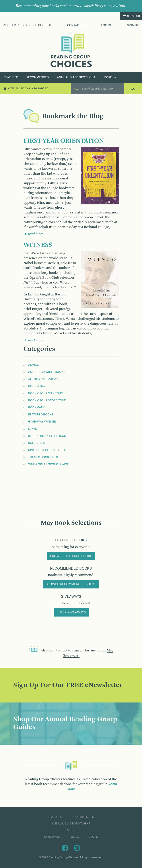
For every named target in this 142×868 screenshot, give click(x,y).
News (33, 429)
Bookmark (36, 407)
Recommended (38, 77)
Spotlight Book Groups (47, 450)
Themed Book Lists (43, 457)
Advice (33, 365)
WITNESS (38, 245)
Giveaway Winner (42, 422)
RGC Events (37, 443)
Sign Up (133, 25)
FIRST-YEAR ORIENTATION (64, 141)
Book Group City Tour (45, 393)
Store (93, 837)
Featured (11, 77)
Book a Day (37, 386)
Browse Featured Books (71, 556)
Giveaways (53, 837)
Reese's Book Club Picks (47, 436)
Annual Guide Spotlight (76, 77)
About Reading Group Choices (27, 25)
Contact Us (76, 25)
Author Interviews (43, 379)
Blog (75, 837)
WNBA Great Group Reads (48, 464)
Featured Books (41, 415)
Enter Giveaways (71, 613)
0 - (133, 16)
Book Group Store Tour (47, 400)
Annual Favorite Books (47, 372)
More (108, 77)
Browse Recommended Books (71, 584)
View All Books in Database (26, 88)
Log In (106, 25)
